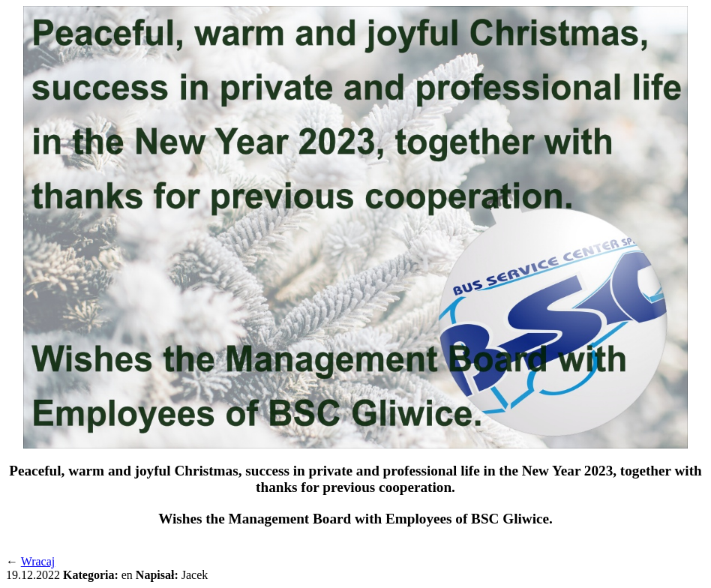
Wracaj (38, 561)
